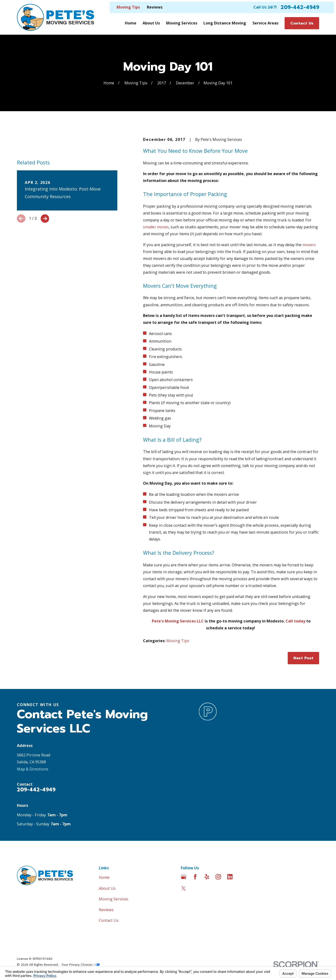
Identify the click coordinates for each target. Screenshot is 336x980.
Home (104, 877)
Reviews (155, 7)
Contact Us (109, 920)
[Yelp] (207, 877)
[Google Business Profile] (184, 877)
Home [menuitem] (131, 23)
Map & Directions (33, 769)
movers (309, 245)
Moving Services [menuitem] (182, 23)
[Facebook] (195, 877)
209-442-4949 (300, 7)
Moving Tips (128, 7)
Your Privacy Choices (81, 965)
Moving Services (114, 899)
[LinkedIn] (230, 877)
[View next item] (45, 219)
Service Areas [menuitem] (265, 23)
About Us (107, 888)
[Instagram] (218, 877)
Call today (295, 621)
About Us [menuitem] (151, 23)
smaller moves (156, 227)
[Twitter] (184, 888)
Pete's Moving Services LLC (178, 621)
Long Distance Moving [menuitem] (225, 23)
